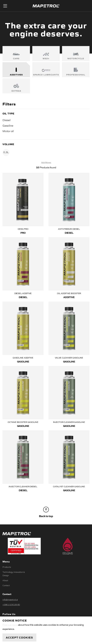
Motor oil (8, 131)
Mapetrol (46, 6)
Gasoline (8, 125)
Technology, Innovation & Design (14, 574)
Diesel (7, 120)
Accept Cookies (19, 637)
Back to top (46, 512)
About (5, 580)
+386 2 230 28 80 (11, 604)
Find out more (10, 625)
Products (7, 567)
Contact (6, 585)
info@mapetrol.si (10, 599)
